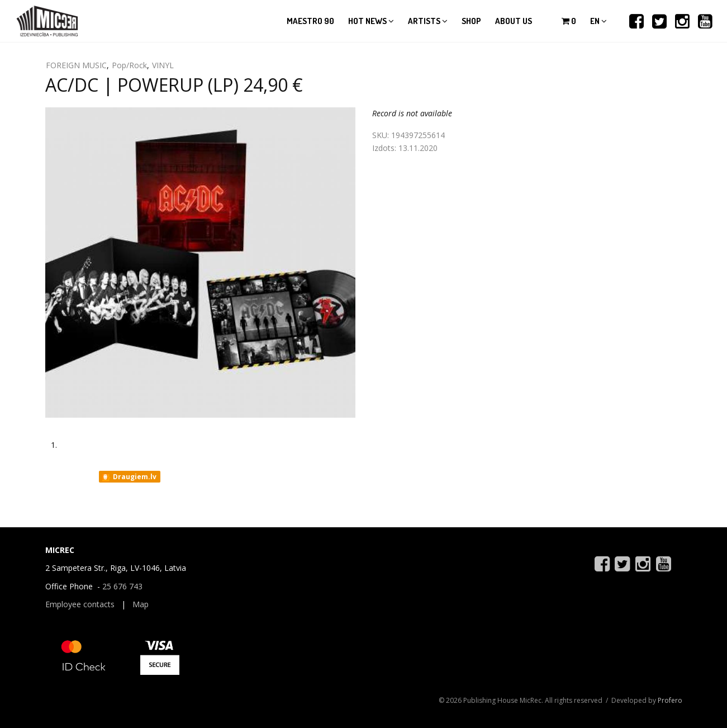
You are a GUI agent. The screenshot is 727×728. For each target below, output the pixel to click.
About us (514, 21)
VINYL (163, 65)
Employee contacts (80, 604)
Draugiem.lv (129, 477)
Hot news (371, 21)
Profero (670, 700)
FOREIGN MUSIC (76, 65)
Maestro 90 (310, 21)
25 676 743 (122, 586)
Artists (428, 21)
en (598, 21)
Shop (471, 21)
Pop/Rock (129, 65)
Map (141, 604)
